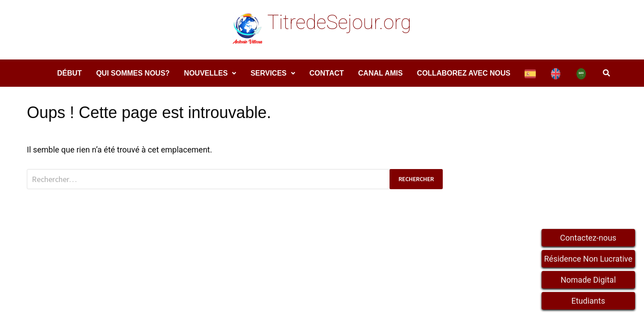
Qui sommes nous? (133, 73)
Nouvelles (206, 73)
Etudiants (588, 301)
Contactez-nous (588, 238)
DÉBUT (70, 73)
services (269, 73)
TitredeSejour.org (339, 22)
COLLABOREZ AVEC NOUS (464, 73)
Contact (327, 73)
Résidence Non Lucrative (589, 259)
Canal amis (381, 73)
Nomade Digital (588, 280)
